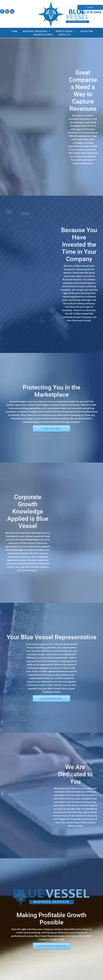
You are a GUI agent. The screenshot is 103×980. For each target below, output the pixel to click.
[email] (7, 12)
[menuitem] (14, 31)
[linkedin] (12, 12)
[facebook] (2, 12)
